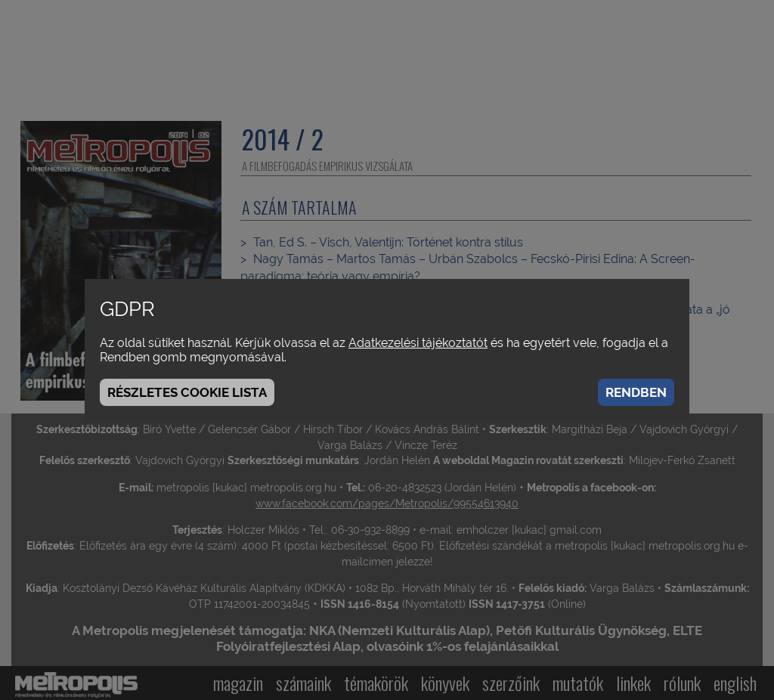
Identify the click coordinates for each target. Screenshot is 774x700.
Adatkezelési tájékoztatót (418, 343)
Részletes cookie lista (187, 392)
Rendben (636, 392)
